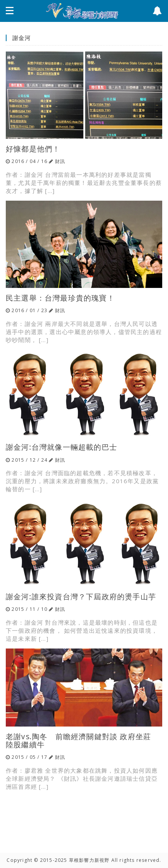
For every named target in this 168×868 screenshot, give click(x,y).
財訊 (60, 161)
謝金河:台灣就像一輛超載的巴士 (61, 447)
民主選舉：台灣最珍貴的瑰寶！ (60, 298)
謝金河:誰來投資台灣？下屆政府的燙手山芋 (81, 596)
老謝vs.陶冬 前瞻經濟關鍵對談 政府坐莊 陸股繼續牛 (82, 740)
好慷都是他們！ (33, 149)
